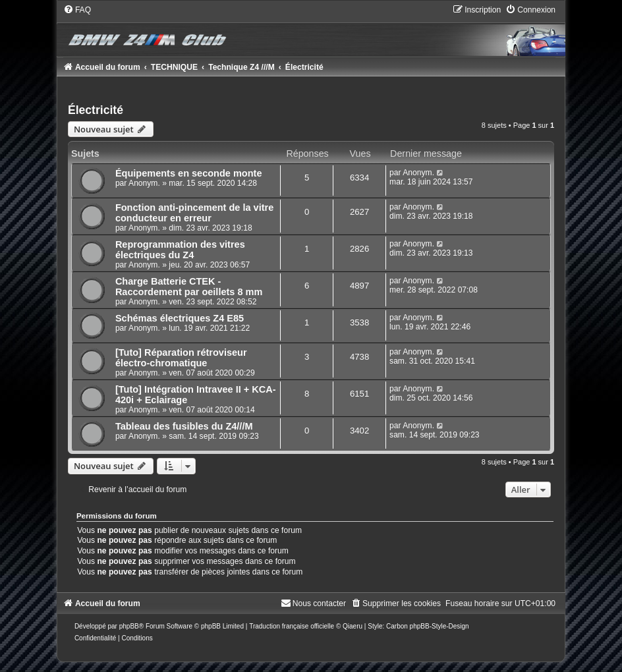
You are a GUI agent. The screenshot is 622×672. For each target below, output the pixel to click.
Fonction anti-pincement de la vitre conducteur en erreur (194, 213)
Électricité (96, 110)
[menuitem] (77, 10)
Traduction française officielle (292, 626)
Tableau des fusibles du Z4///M (184, 426)
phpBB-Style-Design (439, 626)
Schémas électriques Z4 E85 (180, 318)
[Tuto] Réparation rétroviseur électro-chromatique (181, 358)
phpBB (129, 626)
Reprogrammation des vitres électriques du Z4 (180, 250)
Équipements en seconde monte (189, 173)
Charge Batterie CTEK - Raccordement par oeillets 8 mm (189, 287)
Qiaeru (353, 626)
